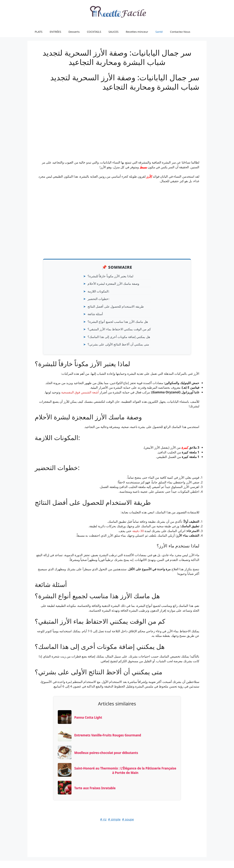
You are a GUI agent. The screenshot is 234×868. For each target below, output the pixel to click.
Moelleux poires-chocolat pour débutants (106, 753)
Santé (159, 32)
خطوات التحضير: (98, 299)
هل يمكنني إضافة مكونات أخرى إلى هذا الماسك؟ (119, 337)
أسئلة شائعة (95, 314)
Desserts (74, 32)
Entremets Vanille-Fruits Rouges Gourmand (108, 735)
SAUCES (113, 32)
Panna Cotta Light (88, 717)
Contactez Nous (180, 32)
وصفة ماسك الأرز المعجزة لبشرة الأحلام (113, 284)
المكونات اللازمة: (98, 291)
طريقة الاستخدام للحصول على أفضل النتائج (116, 306)
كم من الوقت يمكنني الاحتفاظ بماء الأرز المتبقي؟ (119, 329)
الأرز (149, 176)
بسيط (143, 167)
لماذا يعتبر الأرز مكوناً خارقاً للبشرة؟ (110, 276)
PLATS (39, 32)
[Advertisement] (117, 121)
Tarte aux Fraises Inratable (95, 788)
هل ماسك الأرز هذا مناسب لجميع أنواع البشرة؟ (118, 322)
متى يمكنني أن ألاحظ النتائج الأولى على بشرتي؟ (118, 344)
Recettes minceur (137, 32)
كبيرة (185, 447)
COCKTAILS (94, 32)
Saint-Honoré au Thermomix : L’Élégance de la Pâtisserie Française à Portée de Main (125, 770)
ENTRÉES (55, 32)
